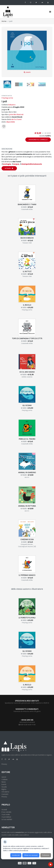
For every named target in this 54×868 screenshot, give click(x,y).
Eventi (4, 784)
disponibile (11, 122)
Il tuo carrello (6, 812)
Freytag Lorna (7, 98)
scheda (9, 168)
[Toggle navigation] (50, 12)
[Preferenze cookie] (51, 864)
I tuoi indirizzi (6, 817)
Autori (4, 777)
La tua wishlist (7, 819)
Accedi (4, 810)
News (4, 782)
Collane (4, 779)
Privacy (4, 764)
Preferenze (46, 855)
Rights (4, 789)
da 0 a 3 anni (16, 119)
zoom (27, 52)
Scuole (4, 787)
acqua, (16, 164)
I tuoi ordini (6, 815)
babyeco (12, 105)
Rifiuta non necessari (31, 855)
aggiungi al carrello (38, 140)
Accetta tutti (16, 855)
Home (4, 21)
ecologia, (6, 164)
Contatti (5, 794)
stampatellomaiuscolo (31, 164)
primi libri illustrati (16, 115)
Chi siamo (5, 792)
